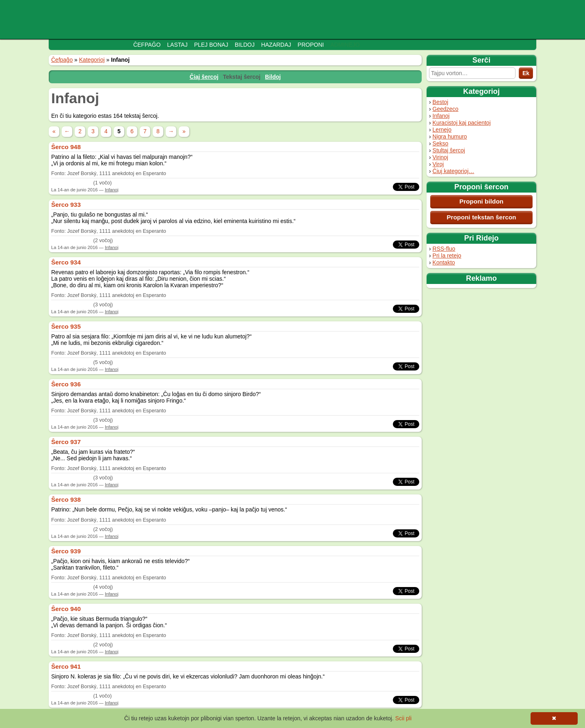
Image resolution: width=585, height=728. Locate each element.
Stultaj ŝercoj (449, 150)
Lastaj (177, 45)
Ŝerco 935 (66, 326)
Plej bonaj (211, 45)
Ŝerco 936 (66, 384)
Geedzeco (446, 109)
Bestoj (441, 102)
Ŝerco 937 (66, 442)
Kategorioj (92, 60)
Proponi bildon (482, 201)
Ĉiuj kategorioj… (454, 171)
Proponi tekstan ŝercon (481, 217)
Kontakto (444, 262)
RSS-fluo (444, 249)
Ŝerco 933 (66, 205)
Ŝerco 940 (66, 609)
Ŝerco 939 (66, 551)
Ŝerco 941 (66, 666)
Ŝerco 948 (66, 147)
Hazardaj (276, 45)
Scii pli (403, 718)
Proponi (311, 45)
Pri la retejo (447, 256)
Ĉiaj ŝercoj (204, 77)
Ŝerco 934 (66, 262)
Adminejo (345, 45)
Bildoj (245, 45)
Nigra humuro (450, 136)
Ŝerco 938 (66, 499)
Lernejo (442, 130)
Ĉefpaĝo (147, 45)
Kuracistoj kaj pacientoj (462, 123)
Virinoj (441, 157)
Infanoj (441, 116)
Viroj (438, 164)
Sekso (441, 143)
